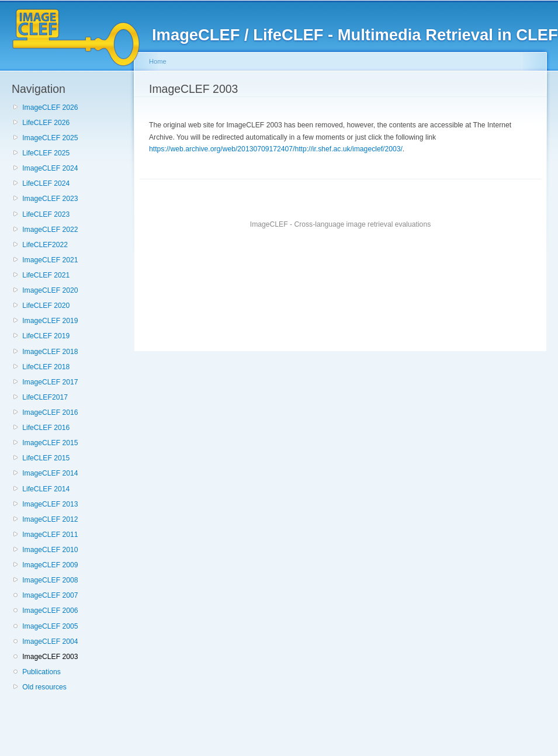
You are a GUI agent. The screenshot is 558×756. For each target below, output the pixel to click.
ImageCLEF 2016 (50, 412)
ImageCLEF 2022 (50, 230)
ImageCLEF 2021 (50, 260)
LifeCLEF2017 (45, 397)
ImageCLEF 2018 (50, 352)
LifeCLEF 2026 (46, 123)
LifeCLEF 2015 (46, 458)
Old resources (44, 687)
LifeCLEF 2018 (46, 367)
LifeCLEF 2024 (46, 183)
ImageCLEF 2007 (50, 595)
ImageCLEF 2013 (50, 504)
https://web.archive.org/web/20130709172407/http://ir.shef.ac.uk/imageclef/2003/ (276, 149)
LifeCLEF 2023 (46, 214)
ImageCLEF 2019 (50, 321)
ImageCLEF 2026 (50, 107)
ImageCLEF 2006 (50, 611)
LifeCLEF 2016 (46, 428)
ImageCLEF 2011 (50, 535)
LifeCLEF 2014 (46, 489)
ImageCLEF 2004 (50, 641)
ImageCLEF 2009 (50, 565)
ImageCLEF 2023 (50, 199)
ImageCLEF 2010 (50, 550)
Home (158, 61)
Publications (41, 672)
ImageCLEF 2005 (50, 626)
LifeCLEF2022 (45, 245)
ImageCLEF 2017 (50, 382)
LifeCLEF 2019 (46, 336)
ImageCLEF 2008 (50, 580)
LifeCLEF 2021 (46, 275)
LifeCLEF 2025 (46, 153)
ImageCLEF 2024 (50, 168)
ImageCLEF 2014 (50, 473)
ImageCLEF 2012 (50, 519)
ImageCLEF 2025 (50, 138)
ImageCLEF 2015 (50, 443)
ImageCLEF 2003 (50, 657)
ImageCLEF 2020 (50, 290)
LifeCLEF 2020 (46, 306)
